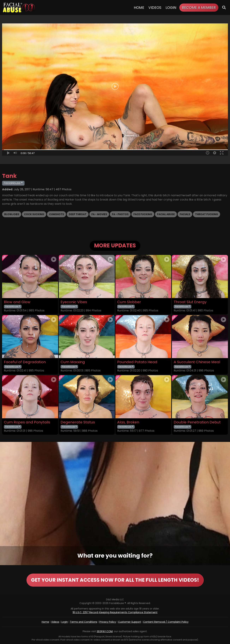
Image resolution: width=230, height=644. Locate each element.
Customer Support (130, 622)
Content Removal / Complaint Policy (166, 622)
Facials (185, 214)
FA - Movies (99, 214)
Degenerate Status (78, 422)
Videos (155, 8)
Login (171, 8)
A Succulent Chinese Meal (197, 362)
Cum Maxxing (73, 362)
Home (139, 8)
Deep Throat (78, 214)
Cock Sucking (34, 214)
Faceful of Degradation (25, 362)
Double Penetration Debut (197, 422)
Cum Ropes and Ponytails (27, 422)
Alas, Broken (128, 422)
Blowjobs (12, 214)
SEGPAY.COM (105, 631)
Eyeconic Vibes (74, 302)
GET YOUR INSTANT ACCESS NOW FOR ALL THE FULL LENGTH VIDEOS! (115, 580)
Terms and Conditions (84, 622)
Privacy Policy (108, 622)
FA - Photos (120, 214)
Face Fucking (143, 214)
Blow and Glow (17, 302)
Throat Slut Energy (190, 302)
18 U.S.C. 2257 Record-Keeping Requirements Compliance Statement (115, 612)
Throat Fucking (207, 214)
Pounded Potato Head (137, 362)
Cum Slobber (129, 302)
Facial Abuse (166, 214)
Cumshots (56, 214)
